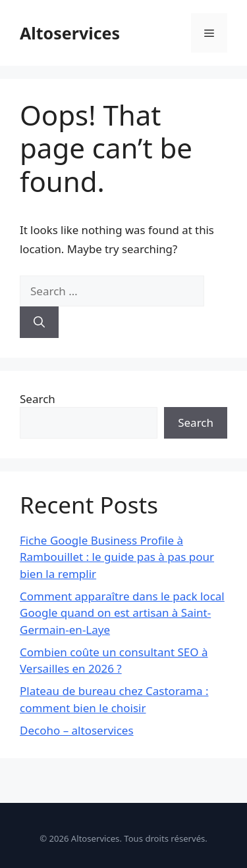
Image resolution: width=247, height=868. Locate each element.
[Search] (39, 322)
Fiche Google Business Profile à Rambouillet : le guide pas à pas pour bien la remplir (117, 557)
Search (38, 399)
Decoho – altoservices (77, 730)
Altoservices (70, 33)
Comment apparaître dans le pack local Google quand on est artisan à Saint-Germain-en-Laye (122, 613)
